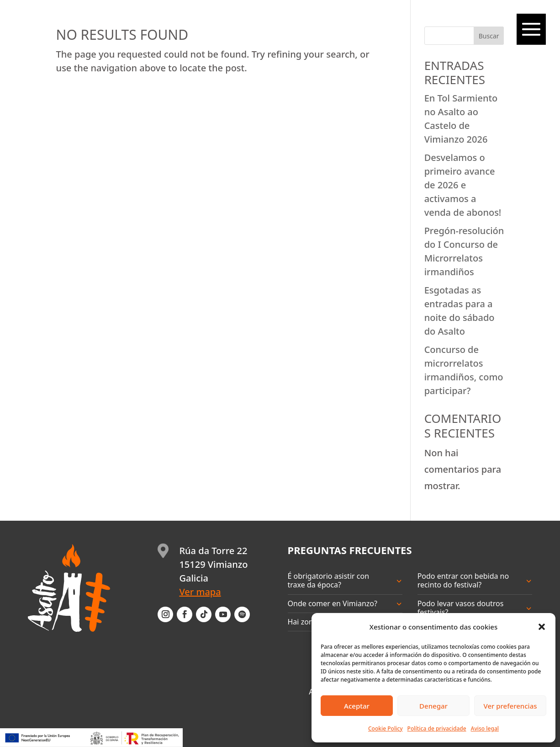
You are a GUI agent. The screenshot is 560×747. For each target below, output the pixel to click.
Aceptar (357, 706)
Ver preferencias (510, 706)
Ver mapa (200, 592)
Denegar (433, 706)
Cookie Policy (386, 728)
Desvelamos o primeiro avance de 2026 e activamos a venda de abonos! (463, 185)
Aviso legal (485, 728)
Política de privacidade (437, 728)
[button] (542, 627)
